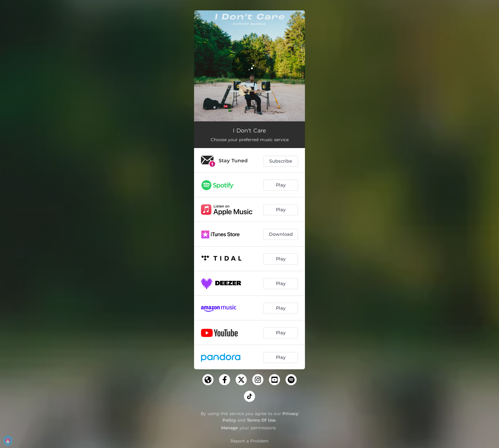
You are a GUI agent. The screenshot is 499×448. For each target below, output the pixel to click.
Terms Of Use (261, 420)
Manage (230, 428)
